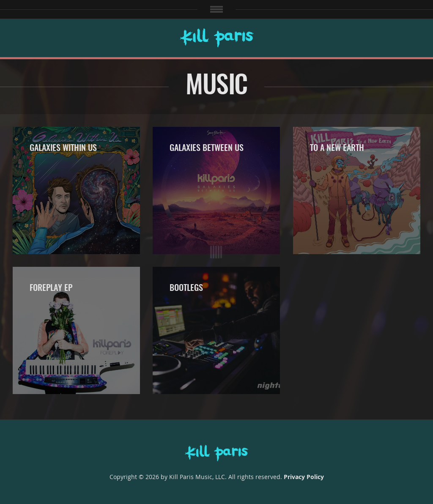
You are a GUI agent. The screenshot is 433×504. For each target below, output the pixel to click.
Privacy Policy (304, 477)
